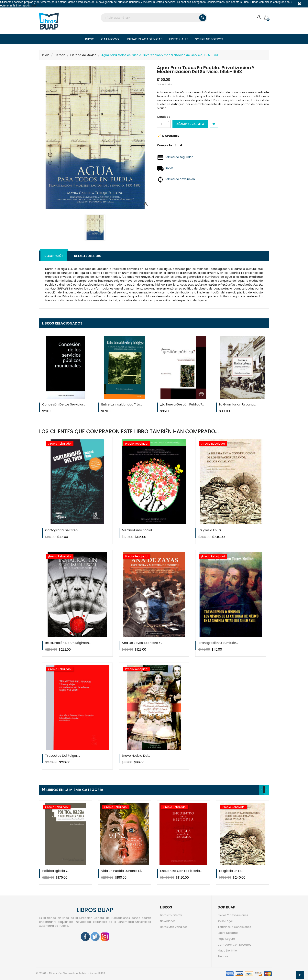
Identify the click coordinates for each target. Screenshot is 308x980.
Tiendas (223, 956)
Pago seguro (226, 939)
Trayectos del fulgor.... (62, 756)
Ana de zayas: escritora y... (142, 643)
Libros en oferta (171, 915)
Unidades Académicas (144, 39)
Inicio (90, 39)
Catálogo (110, 39)
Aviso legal (225, 921)
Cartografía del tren (61, 530)
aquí (34, 6)
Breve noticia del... (136, 756)
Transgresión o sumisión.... (218, 643)
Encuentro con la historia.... (181, 871)
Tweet (181, 148)
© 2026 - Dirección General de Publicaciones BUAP (71, 973)
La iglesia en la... (210, 530)
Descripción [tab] (54, 256)
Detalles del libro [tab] (88, 256)
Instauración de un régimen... (68, 643)
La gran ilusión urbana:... (237, 404)
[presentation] (262, 790)
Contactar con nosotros (234, 945)
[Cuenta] (259, 17)
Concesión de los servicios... (64, 404)
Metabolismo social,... (138, 530)
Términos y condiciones (234, 927)
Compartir (175, 148)
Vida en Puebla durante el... (122, 871)
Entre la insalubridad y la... (121, 404)
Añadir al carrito (190, 124)
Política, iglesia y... (56, 871)
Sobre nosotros (209, 39)
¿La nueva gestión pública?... (182, 404)
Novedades (168, 921)
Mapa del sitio (227, 951)
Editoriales (179, 39)
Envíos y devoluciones (233, 915)
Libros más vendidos (174, 927)
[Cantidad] (162, 124)
